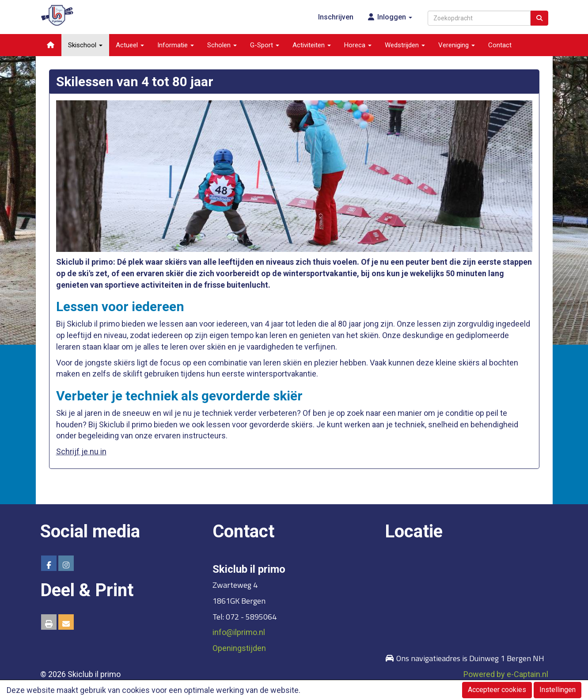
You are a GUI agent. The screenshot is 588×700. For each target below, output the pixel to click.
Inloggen (389, 17)
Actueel (130, 45)
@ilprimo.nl (239, 632)
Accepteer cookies (497, 690)
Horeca (358, 45)
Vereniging (457, 45)
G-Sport (265, 45)
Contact (500, 45)
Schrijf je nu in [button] (81, 451)
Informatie (176, 45)
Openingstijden (239, 648)
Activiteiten (312, 45)
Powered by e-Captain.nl (506, 674)
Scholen (222, 45)
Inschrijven (336, 17)
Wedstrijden (405, 45)
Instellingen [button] (558, 690)
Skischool (85, 45)
